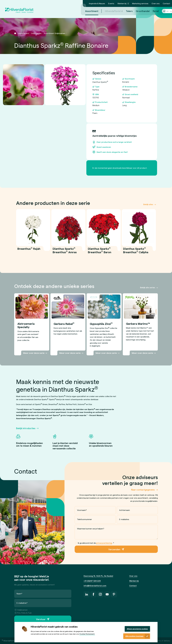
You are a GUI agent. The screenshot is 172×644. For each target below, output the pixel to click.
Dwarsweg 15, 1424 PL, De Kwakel (98, 576)
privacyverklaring (104, 543)
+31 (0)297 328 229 (92, 581)
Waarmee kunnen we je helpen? (91, 529)
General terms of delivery (159, 641)
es (168, 11)
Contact (166, 3)
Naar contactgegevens (143, 490)
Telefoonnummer (84, 519)
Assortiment (24, 33)
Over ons (156, 3)
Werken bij (122, 3)
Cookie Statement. (87, 634)
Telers (126, 11)
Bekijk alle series (148, 287)
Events (111, 3)
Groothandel (140, 11)
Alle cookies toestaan (134, 636)
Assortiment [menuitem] (89, 11)
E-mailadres (124, 519)
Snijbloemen (36, 33)
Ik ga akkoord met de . (95, 543)
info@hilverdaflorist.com (95, 586)
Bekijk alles (148, 204)
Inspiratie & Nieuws (97, 3)
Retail (153, 11)
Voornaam (82, 510)
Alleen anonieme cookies (137, 629)
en (165, 11)
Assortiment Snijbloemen (54, 33)
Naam (19, 594)
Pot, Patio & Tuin (23, 613)
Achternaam (125, 510)
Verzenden (114, 549)
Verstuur (41, 619)
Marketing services (140, 3)
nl (161, 11)
